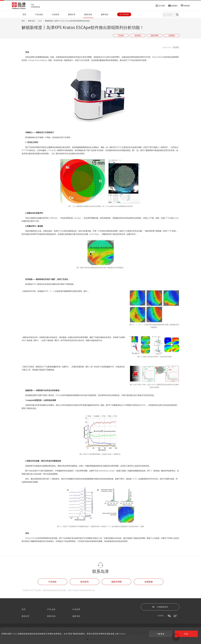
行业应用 (76, 609)
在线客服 (149, 582)
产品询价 (52, 582)
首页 (24, 609)
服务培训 (76, 616)
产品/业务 (51, 609)
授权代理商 (117, 582)
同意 (186, 634)
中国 (32, 5)
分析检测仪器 (35, 7)
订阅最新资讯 (160, 607)
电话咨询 (84, 582)
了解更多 (161, 634)
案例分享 (26, 616)
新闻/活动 (51, 616)
